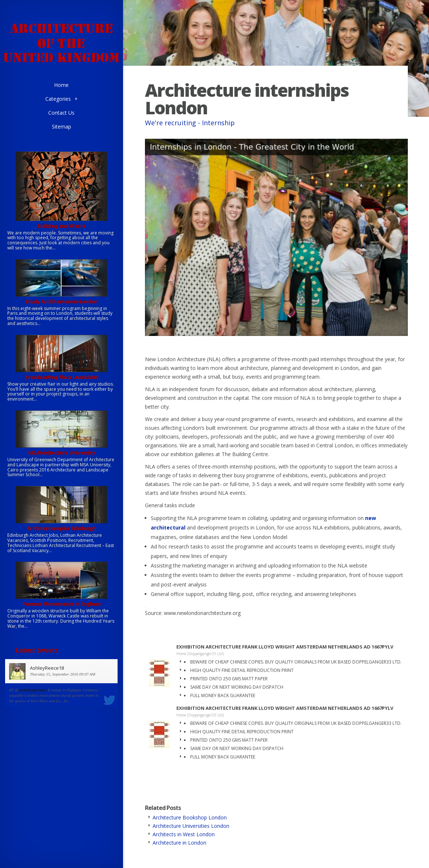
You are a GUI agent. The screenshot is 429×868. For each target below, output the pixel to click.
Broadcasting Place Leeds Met (62, 377)
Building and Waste (61, 226)
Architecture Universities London (191, 826)
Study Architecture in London (61, 301)
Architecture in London (179, 843)
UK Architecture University (62, 453)
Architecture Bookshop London (190, 817)
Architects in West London (184, 834)
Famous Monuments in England (62, 604)
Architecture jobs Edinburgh (62, 528)
